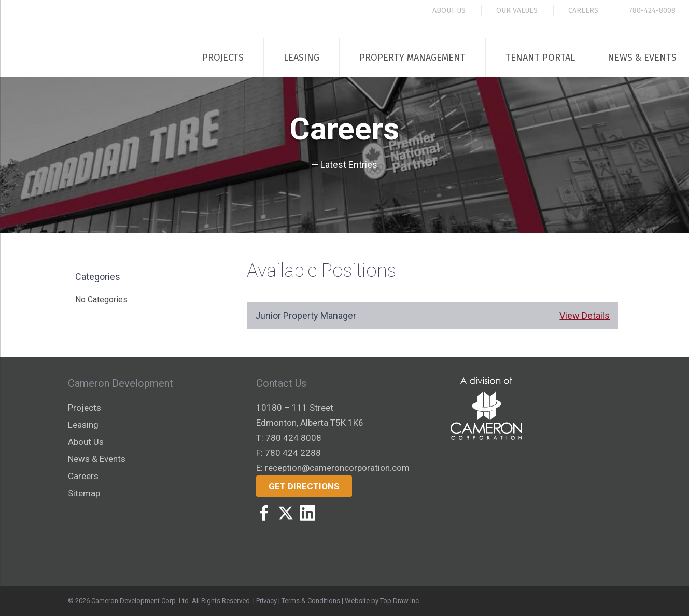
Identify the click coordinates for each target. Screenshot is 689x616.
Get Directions (304, 486)
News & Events (642, 58)
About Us (449, 11)
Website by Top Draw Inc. (383, 601)
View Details (585, 316)
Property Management (412, 58)
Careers (583, 11)
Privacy (266, 601)
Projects (223, 58)
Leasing (301, 58)
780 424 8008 (293, 438)
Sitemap (84, 493)
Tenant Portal (540, 58)
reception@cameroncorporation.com (337, 468)
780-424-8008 (652, 11)
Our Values (517, 11)
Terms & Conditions (311, 601)
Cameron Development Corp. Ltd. (141, 601)
